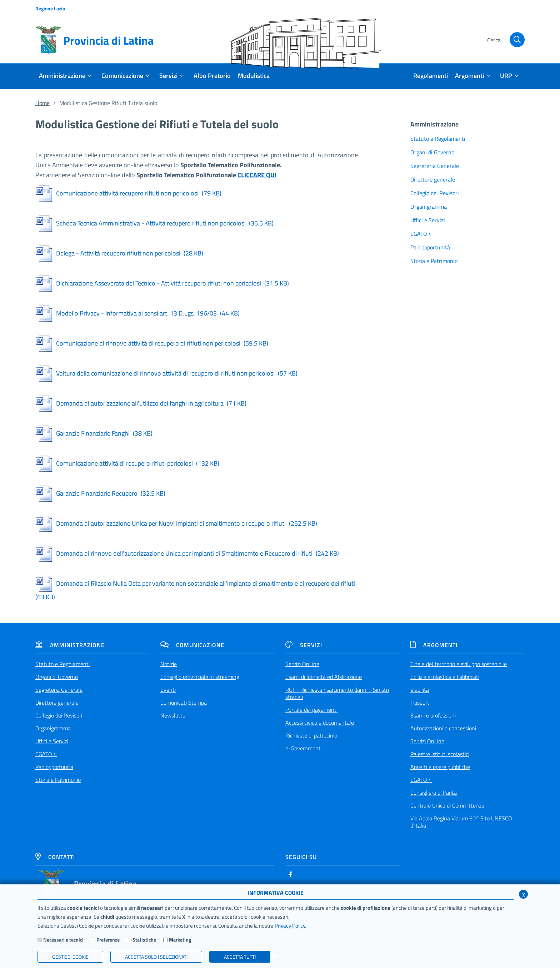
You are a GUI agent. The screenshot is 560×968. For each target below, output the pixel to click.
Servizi (304, 645)
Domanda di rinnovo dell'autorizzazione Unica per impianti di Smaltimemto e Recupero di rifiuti (187, 553)
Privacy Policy (290, 926)
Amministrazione (70, 645)
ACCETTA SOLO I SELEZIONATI (156, 957)
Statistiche (144, 940)
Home (42, 103)
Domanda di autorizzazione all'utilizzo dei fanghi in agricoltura (141, 403)
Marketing (180, 940)
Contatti (55, 857)
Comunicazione (192, 645)
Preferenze (108, 940)
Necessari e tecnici (63, 940)
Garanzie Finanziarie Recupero (100, 493)
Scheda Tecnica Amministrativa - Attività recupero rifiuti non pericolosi (154, 223)
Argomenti (434, 645)
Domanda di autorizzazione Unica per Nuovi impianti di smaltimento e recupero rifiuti (176, 523)
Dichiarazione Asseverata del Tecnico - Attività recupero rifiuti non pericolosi (162, 283)
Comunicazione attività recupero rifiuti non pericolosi (128, 193)
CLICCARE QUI (257, 175)
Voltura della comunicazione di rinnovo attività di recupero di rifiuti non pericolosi (166, 373)
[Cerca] (505, 40)
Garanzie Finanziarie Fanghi (94, 433)
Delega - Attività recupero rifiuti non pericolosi (119, 253)
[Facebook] (290, 874)
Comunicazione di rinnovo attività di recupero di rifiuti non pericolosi (152, 343)
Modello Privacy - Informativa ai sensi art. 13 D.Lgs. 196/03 (137, 313)
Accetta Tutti (240, 957)
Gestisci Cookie (70, 957)
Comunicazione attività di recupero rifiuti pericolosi (127, 463)
